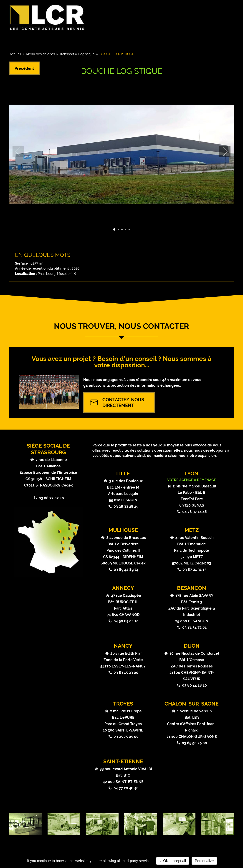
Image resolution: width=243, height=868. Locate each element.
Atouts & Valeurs (186, 40)
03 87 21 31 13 (194, 570)
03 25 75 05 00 (126, 737)
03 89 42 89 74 (126, 570)
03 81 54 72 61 (194, 627)
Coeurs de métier (82, 40)
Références (119, 40)
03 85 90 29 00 (194, 743)
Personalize (204, 861)
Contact (221, 40)
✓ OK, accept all (173, 861)
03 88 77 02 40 (51, 498)
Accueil (15, 54)
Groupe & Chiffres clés (35, 40)
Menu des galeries (40, 54)
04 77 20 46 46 (126, 788)
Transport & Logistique (77, 54)
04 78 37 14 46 (195, 512)
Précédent (24, 68)
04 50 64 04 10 (126, 621)
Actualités (150, 40)
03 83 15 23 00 (126, 673)
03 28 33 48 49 (126, 506)
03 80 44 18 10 (194, 685)
